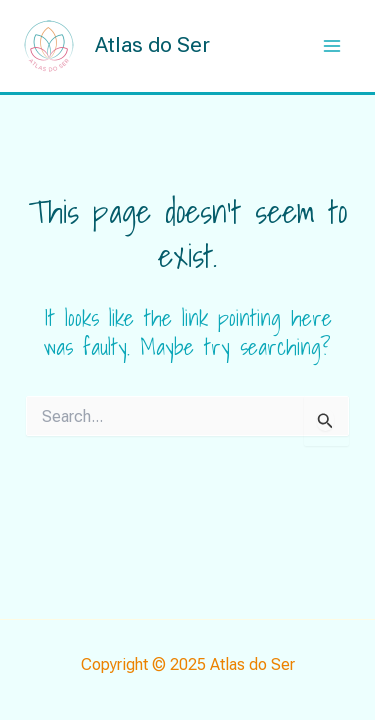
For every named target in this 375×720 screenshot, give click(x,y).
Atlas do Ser (152, 45)
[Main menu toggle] (333, 46)
